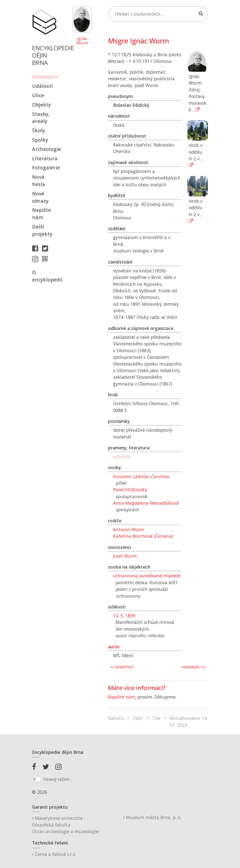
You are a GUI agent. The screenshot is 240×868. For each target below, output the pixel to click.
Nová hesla (39, 181)
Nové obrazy (40, 197)
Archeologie (44, 149)
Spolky (40, 140)
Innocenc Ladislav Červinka (141, 476)
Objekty (41, 105)
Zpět (138, 718)
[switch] (37, 779)
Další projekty (42, 230)
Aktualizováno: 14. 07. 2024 (189, 721)
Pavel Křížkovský (130, 490)
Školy (39, 130)
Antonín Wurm (129, 529)
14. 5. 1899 (124, 616)
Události (42, 86)
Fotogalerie (44, 168)
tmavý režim (56, 779)
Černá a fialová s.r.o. (54, 854)
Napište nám (41, 214)
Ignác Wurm (82, 41)
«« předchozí (122, 667)
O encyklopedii (44, 276)
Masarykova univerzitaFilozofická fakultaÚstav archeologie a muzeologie (65, 825)
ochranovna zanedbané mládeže (147, 576)
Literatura (44, 158)
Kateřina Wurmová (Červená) (143, 536)
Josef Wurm (125, 556)
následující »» (193, 667)
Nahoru (116, 718)
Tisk (156, 718)
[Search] (158, 14)
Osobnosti (44, 77)
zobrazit (122, 456)
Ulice (38, 95)
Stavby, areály (41, 118)
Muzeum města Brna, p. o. (152, 817)
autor (114, 647)
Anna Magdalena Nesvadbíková (146, 503)
